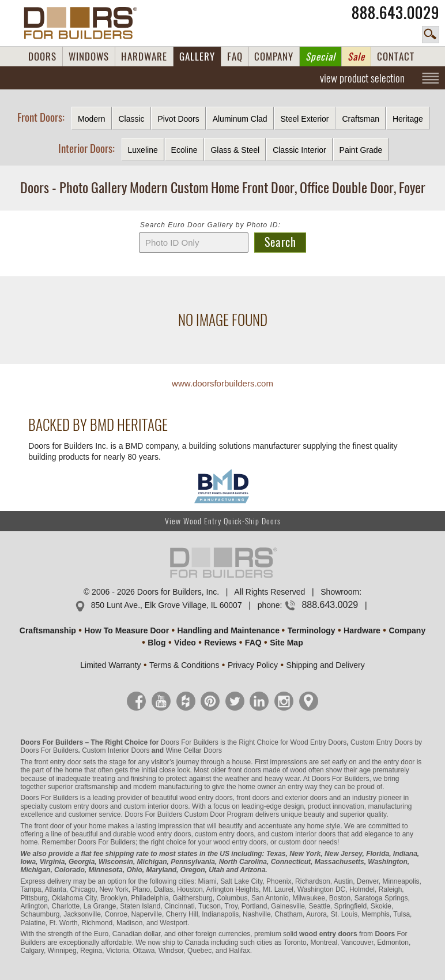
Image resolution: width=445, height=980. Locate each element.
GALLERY (197, 57)
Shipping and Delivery (326, 665)
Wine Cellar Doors (194, 750)
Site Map (286, 643)
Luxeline (143, 150)
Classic (131, 119)
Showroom (340, 592)
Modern (91, 119)
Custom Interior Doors (116, 750)
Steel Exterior (305, 119)
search (431, 35)
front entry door (57, 762)
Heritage (408, 119)
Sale (356, 57)
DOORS (42, 57)
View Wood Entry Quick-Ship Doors (223, 521)
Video (185, 643)
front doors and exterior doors (282, 798)
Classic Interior (299, 150)
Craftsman (361, 119)
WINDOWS (89, 57)
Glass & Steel (235, 150)
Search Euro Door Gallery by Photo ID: (210, 225)
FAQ (235, 57)
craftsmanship (97, 787)
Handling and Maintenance (229, 630)
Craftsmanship (48, 630)
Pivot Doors (178, 119)
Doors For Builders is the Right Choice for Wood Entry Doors (254, 742)
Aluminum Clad (240, 119)
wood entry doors (164, 834)
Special (320, 57)
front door (49, 826)
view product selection (362, 78)
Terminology (312, 630)
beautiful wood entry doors (192, 798)
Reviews (220, 643)
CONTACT (396, 57)
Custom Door (205, 814)
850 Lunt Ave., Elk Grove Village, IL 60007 (167, 605)
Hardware (362, 630)
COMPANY (274, 57)
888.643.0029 (395, 13)
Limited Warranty (110, 665)
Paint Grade (361, 150)
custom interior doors (156, 806)
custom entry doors (78, 806)
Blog (156, 643)
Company (407, 630)
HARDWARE (144, 57)
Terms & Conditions (184, 665)
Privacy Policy (253, 665)
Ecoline (184, 150)
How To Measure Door (127, 630)
